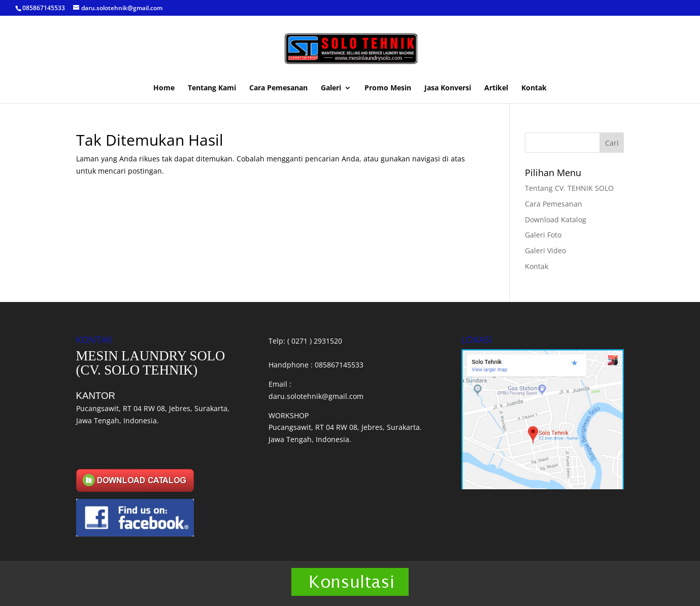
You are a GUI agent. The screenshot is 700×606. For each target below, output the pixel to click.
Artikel (496, 88)
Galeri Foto (543, 235)
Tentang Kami (212, 88)
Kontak (534, 88)
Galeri (331, 88)
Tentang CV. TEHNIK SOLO (569, 188)
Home (164, 88)
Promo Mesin (388, 88)
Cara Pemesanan (278, 88)
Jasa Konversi (448, 88)
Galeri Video (545, 250)
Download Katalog (556, 220)
